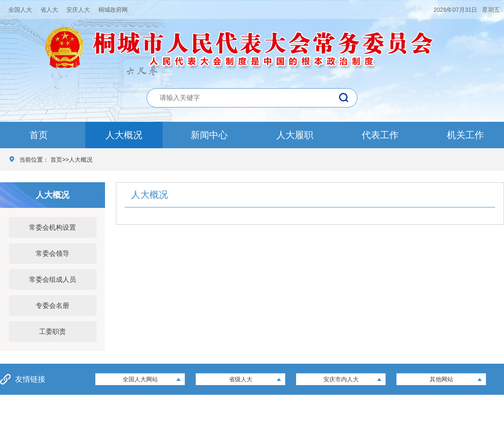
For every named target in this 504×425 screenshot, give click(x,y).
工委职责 (52, 332)
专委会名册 (52, 306)
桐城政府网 (113, 10)
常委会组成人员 (52, 279)
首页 (39, 135)
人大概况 (124, 135)
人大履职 (295, 135)
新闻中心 (209, 135)
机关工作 (465, 135)
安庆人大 (78, 10)
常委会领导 (52, 253)
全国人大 (20, 10)
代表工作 (380, 135)
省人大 (49, 10)
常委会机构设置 (52, 227)
